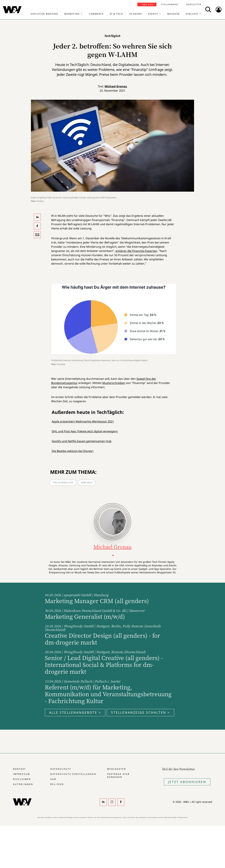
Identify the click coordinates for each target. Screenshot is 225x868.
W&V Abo (148, 5)
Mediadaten (117, 769)
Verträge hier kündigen (118, 776)
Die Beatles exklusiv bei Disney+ (73, 451)
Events (153, 14)
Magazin (173, 14)
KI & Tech (116, 14)
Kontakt (20, 769)
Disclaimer (22, 779)
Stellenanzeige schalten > (140, 712)
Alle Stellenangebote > (75, 712)
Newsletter (194, 4)
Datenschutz (61, 769)
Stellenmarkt (170, 4)
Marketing (72, 14)
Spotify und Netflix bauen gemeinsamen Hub (82, 441)
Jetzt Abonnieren (187, 782)
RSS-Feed (57, 784)
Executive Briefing (44, 14)
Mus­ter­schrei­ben (114, 383)
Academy (136, 14)
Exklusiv (192, 14)
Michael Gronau (116, 86)
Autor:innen (23, 784)
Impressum (22, 774)
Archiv (87, 483)
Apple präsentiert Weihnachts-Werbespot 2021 (83, 421)
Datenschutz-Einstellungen (73, 774)
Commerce (96, 14)
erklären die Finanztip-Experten (136, 251)
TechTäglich (63, 483)
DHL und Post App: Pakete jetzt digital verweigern (85, 431)
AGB (53, 779)
